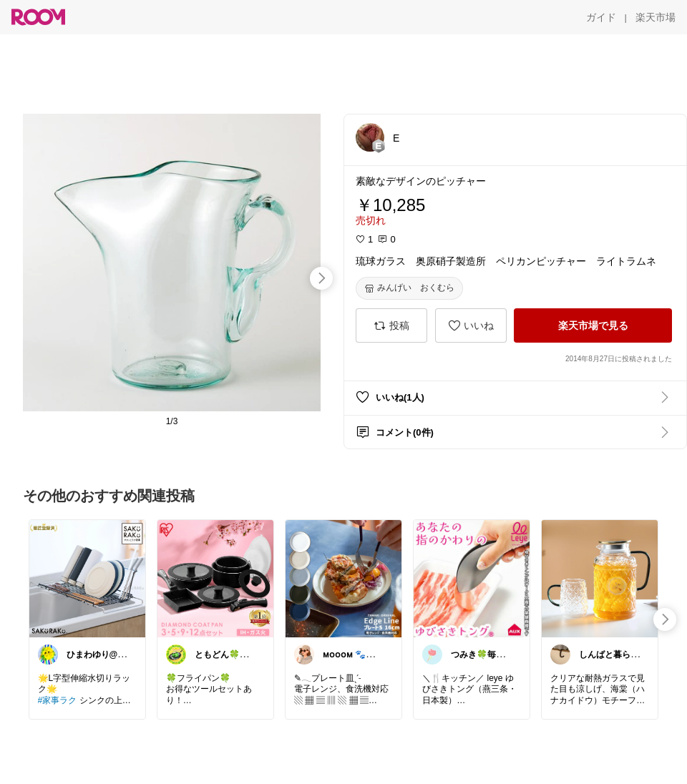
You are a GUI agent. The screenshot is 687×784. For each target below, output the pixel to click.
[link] (87, 578)
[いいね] (471, 325)
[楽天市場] (656, 17)
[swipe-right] (321, 278)
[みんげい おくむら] (409, 288)
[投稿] (391, 325)
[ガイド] (601, 17)
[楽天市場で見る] (593, 325)
